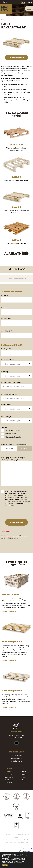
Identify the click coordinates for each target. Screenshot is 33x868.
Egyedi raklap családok (17, 761)
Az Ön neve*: (5, 295)
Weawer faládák (10, 595)
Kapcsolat (24, 774)
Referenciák (9, 774)
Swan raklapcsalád (12, 691)
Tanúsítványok (9, 780)
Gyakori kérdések (9, 777)
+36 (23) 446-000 (5, 2)
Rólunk (24, 771)
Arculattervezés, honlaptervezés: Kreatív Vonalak (17, 842)
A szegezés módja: (6, 405)
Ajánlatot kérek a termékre (16, 58)
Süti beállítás (26, 840)
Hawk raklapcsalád (12, 642)
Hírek (24, 777)
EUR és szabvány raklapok (17, 755)
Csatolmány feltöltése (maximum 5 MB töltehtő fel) (14, 445)
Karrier (24, 780)
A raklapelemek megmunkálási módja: (11, 382)
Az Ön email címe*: (6, 319)
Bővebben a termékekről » (9, 612)
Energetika (9, 783)
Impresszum (18, 840)
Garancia (9, 771)
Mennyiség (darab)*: (6, 349)
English (30, 2)
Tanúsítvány (4, 427)
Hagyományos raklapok (17, 758)
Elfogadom (5, 865)
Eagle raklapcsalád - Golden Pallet (5, 8)
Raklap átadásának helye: (8, 360)
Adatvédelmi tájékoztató (8, 840)
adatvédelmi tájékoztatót (13, 493)
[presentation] (13, 513)
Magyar (23, 2)
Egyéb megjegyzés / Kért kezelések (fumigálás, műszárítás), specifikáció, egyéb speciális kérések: (14, 459)
